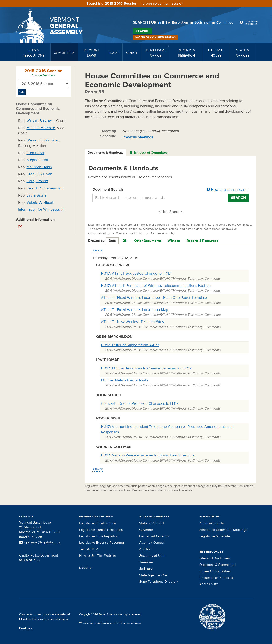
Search (142, 31)
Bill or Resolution (174, 22)
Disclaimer (86, 568)
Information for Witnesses (41, 210)
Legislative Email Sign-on (98, 523)
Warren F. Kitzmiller (43, 140)
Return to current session (162, 4)
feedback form (41, 619)
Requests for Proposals (216, 578)
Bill (125, 241)
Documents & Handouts (106, 153)
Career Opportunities (215, 571)
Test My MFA (89, 549)
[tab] (106, 153)
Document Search (171, 190)
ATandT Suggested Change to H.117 (136, 273)
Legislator (201, 22)
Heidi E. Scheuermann (45, 188)
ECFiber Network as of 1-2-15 (125, 380)
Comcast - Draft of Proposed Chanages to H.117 (140, 404)
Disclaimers (222, 558)
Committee (223, 22)
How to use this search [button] (228, 190)
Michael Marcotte (41, 128)
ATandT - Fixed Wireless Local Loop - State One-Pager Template (154, 298)
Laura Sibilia (36, 195)
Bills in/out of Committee (149, 153)
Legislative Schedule (215, 536)
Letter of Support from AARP (130, 345)
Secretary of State (152, 556)
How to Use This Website (98, 556)
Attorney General (152, 543)
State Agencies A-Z (153, 575)
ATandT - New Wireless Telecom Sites (132, 322)
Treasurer (146, 562)
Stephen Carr (38, 160)
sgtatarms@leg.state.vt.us (40, 542)
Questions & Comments (217, 565)
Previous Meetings (138, 137)
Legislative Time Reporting (99, 536)
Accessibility (209, 584)
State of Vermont (152, 523)
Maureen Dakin (39, 167)
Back (98, 251)
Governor (146, 530)
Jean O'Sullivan (39, 174)
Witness (174, 241)
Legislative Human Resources (101, 530)
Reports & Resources (202, 241)
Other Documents (148, 241)
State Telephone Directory (159, 582)
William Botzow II (40, 121)
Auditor (145, 549)
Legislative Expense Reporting (102, 543)
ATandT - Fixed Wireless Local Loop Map (135, 310)
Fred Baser (36, 153)
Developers (26, 628)
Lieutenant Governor (154, 536)
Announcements (212, 523)
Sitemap (205, 558)
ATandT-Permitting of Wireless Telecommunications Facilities (157, 286)
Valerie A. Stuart (40, 203)
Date (112, 241)
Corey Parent (37, 181)
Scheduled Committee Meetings (223, 530)
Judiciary (146, 569)
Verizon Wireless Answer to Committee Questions (148, 455)
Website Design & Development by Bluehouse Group (110, 623)
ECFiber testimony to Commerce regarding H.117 (146, 368)
